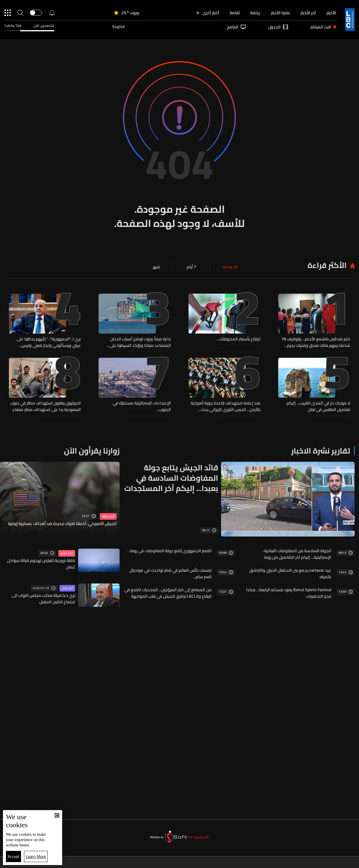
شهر (156, 267)
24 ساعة (230, 267)
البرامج (236, 27)
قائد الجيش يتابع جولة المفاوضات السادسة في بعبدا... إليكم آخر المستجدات (171, 478)
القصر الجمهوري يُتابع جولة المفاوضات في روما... (169, 551)
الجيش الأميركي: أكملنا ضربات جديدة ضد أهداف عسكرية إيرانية (62, 524)
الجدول (278, 27)
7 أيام (191, 267)
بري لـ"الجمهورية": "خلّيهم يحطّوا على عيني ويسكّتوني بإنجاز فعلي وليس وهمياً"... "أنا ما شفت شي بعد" (49, 342)
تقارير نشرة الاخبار (321, 451)
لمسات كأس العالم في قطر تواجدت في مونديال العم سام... (171, 573)
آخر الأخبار (308, 13)
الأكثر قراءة (327, 265)
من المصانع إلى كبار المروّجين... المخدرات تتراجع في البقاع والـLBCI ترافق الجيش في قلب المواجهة (168, 593)
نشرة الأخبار (280, 13)
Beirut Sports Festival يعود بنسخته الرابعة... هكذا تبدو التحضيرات (289, 593)
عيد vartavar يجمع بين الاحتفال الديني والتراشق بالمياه (290, 573)
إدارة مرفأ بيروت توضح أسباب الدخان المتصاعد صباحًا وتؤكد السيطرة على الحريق (140, 342)
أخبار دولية (108, 516)
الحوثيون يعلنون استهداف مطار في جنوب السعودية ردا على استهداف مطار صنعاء (45, 406)
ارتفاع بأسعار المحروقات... (239, 339)
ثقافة (235, 13)
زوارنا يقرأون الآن (92, 451)
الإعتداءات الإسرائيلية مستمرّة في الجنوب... (142, 406)
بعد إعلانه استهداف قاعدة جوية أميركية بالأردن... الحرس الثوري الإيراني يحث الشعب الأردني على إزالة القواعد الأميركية (225, 406)
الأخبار (331, 13)
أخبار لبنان (67, 588)
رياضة (255, 13)
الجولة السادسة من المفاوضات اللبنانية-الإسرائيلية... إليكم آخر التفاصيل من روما (297, 554)
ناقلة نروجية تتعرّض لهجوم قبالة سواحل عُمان (41, 564)
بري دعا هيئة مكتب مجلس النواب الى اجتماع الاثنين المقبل (43, 599)
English (119, 27)
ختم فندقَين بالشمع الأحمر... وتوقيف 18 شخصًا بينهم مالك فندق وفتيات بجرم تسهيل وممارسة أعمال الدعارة (316, 342)
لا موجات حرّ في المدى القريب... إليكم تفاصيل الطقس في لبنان (318, 406)
